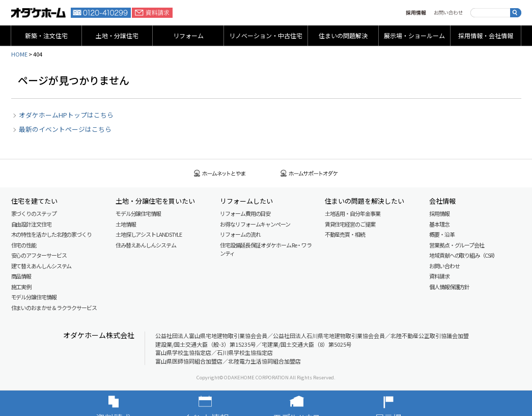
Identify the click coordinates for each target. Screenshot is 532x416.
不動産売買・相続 (345, 234)
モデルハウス (312, 403)
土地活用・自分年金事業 (353, 213)
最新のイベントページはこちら (65, 129)
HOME (19, 54)
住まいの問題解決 (343, 35)
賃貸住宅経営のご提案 (350, 224)
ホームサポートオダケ (310, 173)
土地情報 (126, 224)
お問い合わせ (448, 13)
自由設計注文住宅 (31, 224)
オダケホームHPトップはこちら (66, 115)
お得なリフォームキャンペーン (255, 224)
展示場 (404, 403)
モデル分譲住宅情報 (34, 297)
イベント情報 (220, 403)
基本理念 (439, 224)
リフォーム (188, 35)
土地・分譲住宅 (117, 35)
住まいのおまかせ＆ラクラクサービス (54, 308)
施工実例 (21, 287)
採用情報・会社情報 (486, 35)
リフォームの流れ (240, 234)
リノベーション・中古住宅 (266, 35)
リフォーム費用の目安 (245, 213)
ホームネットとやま (220, 173)
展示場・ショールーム (414, 35)
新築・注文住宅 (46, 35)
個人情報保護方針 (449, 287)
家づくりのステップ (34, 213)
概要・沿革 (442, 234)
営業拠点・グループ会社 (457, 245)
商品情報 (21, 276)
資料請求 (152, 13)
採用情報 (416, 13)
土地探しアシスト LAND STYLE (149, 234)
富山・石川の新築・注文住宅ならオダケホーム (39, 13)
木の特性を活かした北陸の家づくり (51, 234)
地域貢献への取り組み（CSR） (464, 255)
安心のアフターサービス (39, 255)
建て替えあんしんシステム (41, 266)
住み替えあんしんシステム (146, 245)
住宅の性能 (24, 245)
